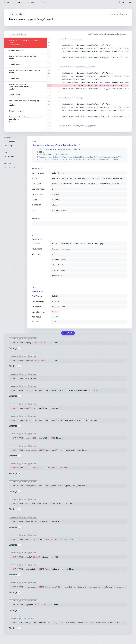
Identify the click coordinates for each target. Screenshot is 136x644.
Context (8, 164)
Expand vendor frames (18, 34)
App (6, 153)
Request (8, 137)
